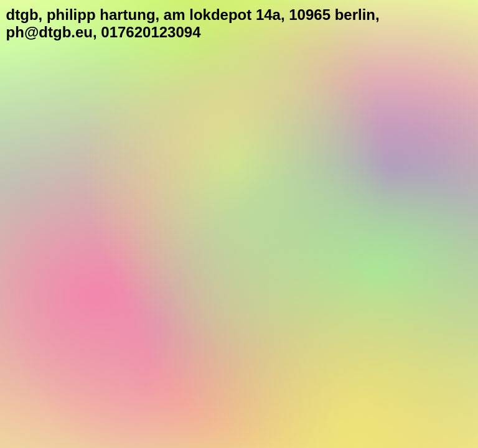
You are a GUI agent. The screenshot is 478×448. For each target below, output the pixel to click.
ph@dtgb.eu (49, 32)
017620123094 (151, 32)
